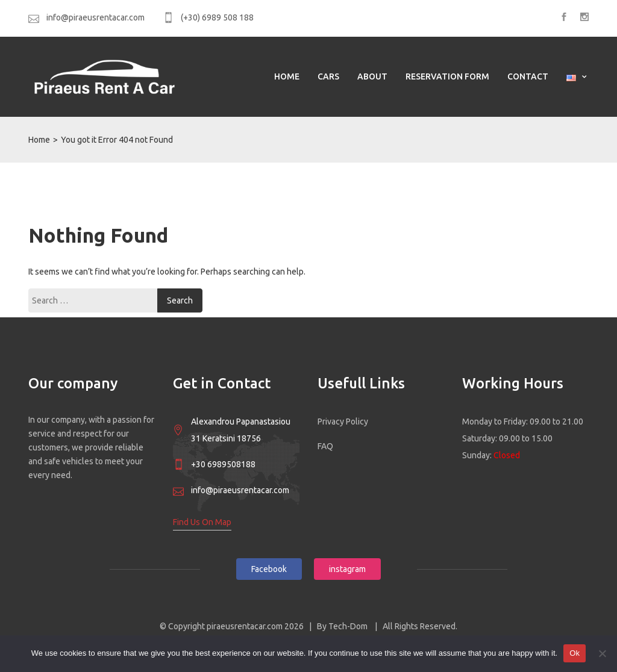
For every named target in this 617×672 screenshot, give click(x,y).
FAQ (325, 446)
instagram (347, 569)
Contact (528, 76)
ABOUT (372, 76)
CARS (328, 76)
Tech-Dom (349, 626)
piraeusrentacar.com (246, 626)
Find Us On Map (202, 522)
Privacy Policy (343, 422)
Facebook (269, 569)
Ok (575, 653)
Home (39, 140)
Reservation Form (447, 76)
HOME (287, 76)
